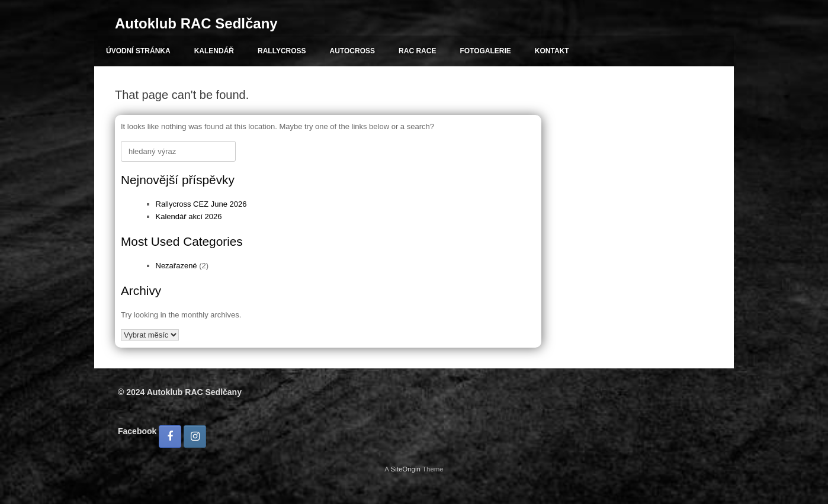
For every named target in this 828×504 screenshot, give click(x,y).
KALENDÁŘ (214, 51)
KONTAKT (552, 51)
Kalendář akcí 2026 (189, 216)
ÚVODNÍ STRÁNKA (138, 51)
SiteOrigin (405, 469)
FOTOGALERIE (485, 51)
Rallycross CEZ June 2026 (201, 204)
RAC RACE (417, 51)
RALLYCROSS (282, 51)
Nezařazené (176, 266)
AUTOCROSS (352, 51)
